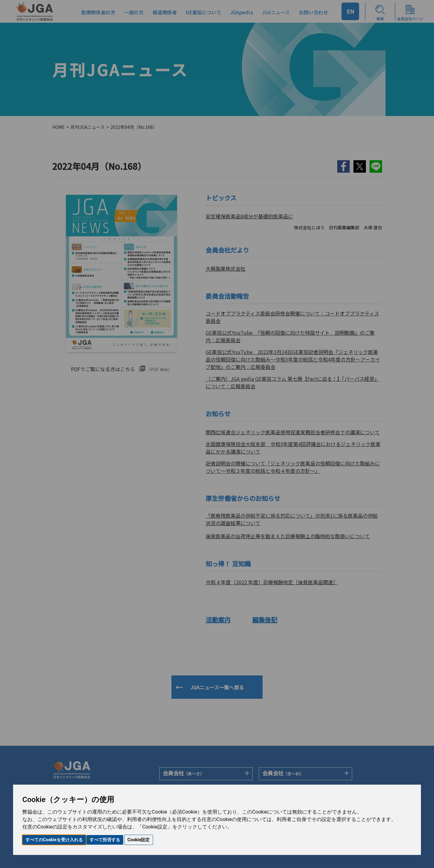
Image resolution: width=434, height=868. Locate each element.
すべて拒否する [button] (105, 840)
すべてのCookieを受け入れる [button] (54, 840)
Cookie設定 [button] (139, 840)
